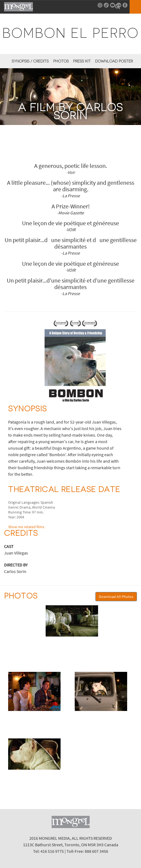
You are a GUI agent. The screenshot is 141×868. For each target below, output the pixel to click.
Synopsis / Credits (30, 61)
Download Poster (114, 61)
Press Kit (82, 61)
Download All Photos (116, 597)
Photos (61, 61)
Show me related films (26, 527)
